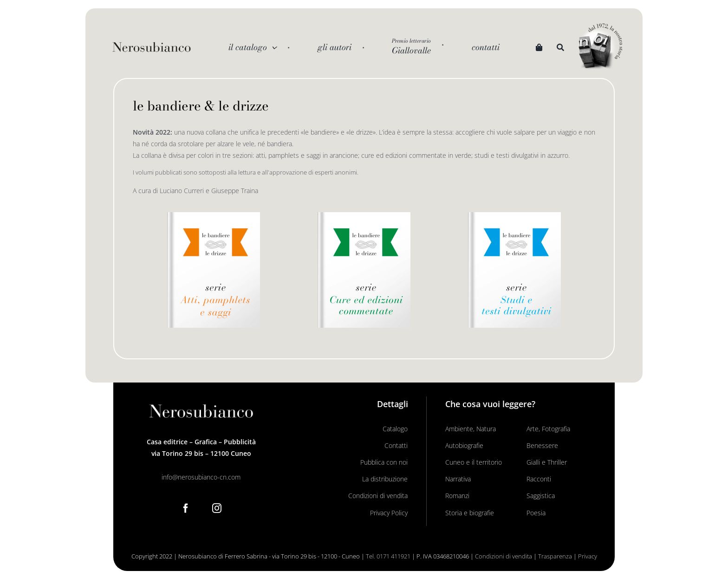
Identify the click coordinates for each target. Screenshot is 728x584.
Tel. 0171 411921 (388, 556)
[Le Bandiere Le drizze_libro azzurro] (514, 215)
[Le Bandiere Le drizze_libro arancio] (214, 215)
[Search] (560, 47)
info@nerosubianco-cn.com (201, 477)
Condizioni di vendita (504, 556)
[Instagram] (217, 508)
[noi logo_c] (600, 47)
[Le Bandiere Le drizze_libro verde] (364, 215)
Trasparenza (555, 556)
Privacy (588, 556)
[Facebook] (186, 508)
